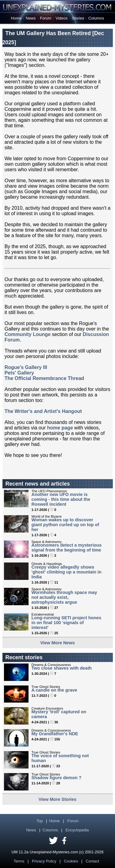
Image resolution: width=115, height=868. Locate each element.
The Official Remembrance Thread (44, 378)
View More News (57, 643)
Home (16, 18)
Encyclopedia (77, 830)
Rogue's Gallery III (26, 367)
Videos (61, 18)
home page (60, 428)
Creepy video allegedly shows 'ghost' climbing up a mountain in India (67, 572)
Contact (92, 861)
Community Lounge (28, 334)
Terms (19, 861)
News (31, 18)
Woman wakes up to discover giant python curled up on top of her (65, 525)
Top (40, 821)
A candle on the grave (54, 690)
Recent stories (24, 657)
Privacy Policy (44, 861)
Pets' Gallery (19, 373)
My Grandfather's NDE (55, 734)
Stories (78, 18)
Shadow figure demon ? (57, 778)
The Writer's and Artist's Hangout (43, 411)
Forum (46, 18)
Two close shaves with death (62, 668)
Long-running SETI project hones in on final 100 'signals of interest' (67, 623)
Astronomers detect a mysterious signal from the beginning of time (67, 548)
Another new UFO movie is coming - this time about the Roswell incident (61, 499)
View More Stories (58, 799)
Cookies (71, 861)
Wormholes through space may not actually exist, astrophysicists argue (64, 597)
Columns (96, 18)
